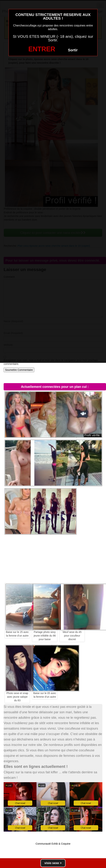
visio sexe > (53, 863)
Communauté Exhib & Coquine (53, 844)
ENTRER (42, 49)
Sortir (73, 50)
